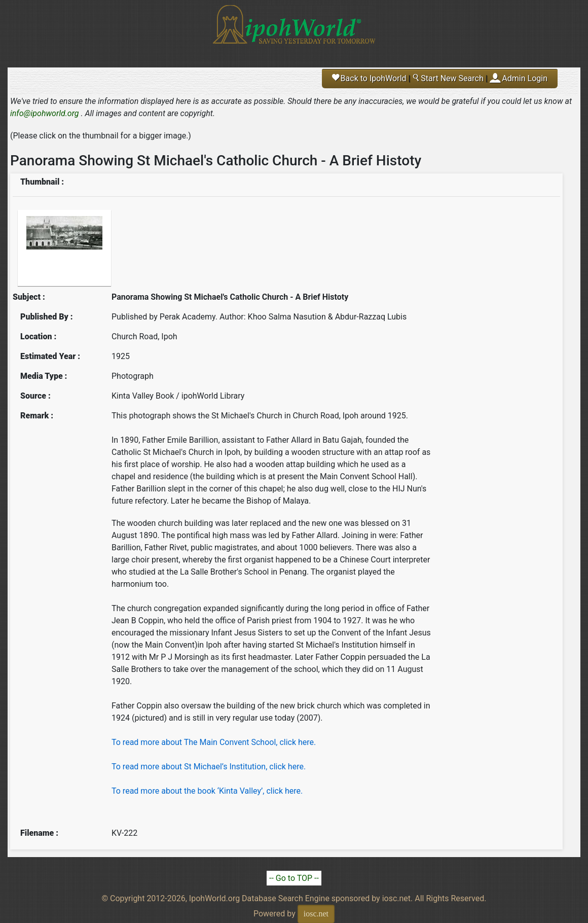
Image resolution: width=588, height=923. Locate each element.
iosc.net (316, 914)
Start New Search (448, 78)
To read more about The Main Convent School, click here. (214, 742)
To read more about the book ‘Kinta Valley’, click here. (207, 791)
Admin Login (525, 78)
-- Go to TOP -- (294, 878)
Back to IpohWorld (369, 78)
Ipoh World (294, 30)
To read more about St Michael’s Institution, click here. (209, 767)
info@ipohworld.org (45, 113)
